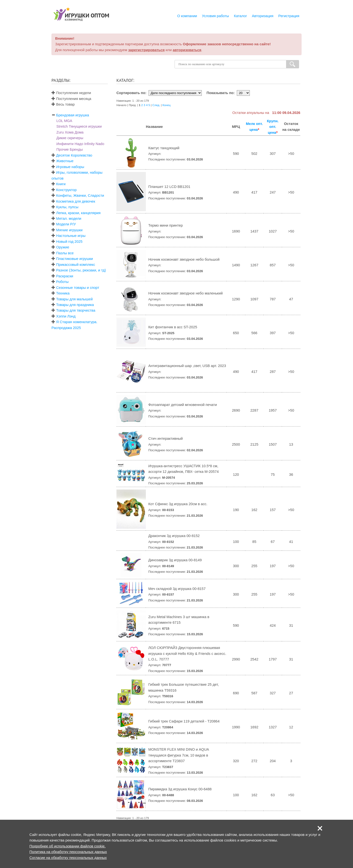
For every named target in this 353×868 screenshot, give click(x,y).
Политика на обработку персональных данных (68, 852)
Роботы (62, 282)
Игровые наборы (70, 167)
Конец (167, 105)
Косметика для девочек (76, 201)
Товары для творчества (76, 310)
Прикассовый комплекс (76, 265)
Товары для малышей (74, 299)
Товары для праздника (75, 305)
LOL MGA (64, 121)
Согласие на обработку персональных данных (68, 858)
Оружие (63, 247)
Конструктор (66, 190)
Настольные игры (71, 236)
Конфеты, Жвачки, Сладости (80, 196)
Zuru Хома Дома (70, 132)
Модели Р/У (66, 224)
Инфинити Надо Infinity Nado (80, 144)
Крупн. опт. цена (273, 127)
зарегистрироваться (146, 50)
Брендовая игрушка (73, 115)
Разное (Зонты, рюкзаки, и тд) (81, 270)
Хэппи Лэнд (66, 316)
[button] (320, 828)
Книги (61, 184)
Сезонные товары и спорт (78, 288)
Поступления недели (71, 93)
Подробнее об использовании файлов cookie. (68, 846)
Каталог (240, 16)
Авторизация (263, 16)
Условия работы (215, 16)
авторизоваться (187, 50)
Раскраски (65, 276)
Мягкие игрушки (69, 230)
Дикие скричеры (70, 138)
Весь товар (63, 104)
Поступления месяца (71, 99)
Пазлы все (65, 253)
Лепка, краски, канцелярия (78, 213)
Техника (63, 293)
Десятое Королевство (74, 155)
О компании (187, 16)
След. (156, 105)
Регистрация (289, 16)
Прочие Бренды (70, 149)
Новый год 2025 (69, 242)
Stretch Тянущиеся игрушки (79, 126)
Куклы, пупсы (67, 207)
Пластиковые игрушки (75, 259)
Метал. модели (69, 219)
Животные (65, 161)
